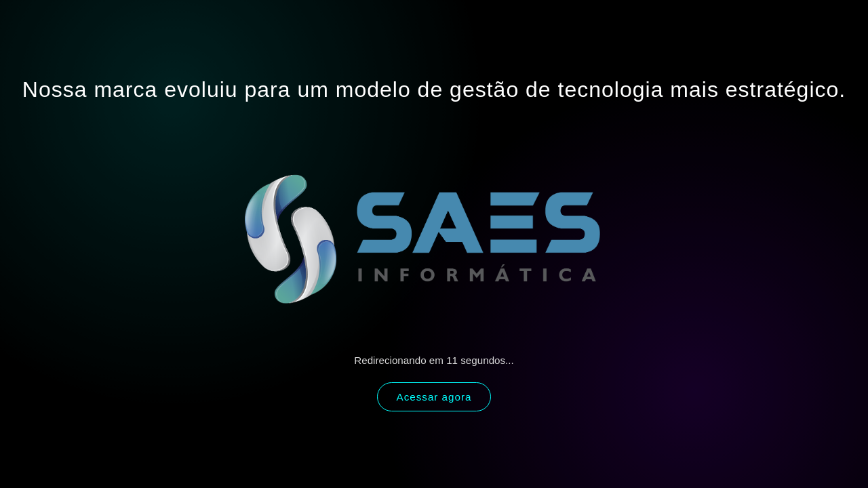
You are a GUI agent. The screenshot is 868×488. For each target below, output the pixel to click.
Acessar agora (434, 397)
